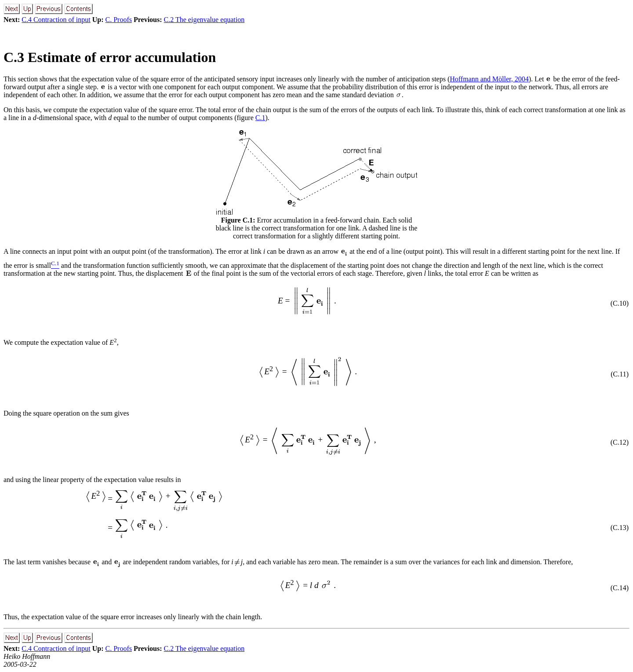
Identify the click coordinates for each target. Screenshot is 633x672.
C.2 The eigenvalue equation (204, 20)
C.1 (260, 118)
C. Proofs (119, 20)
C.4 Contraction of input (56, 20)
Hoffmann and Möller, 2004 (489, 79)
